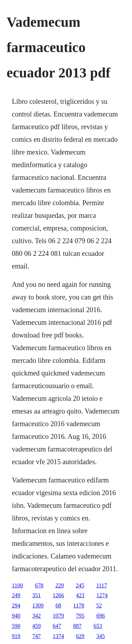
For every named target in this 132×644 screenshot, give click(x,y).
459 (37, 626)
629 (80, 636)
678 (39, 585)
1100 (17, 585)
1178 (79, 605)
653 (98, 626)
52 (99, 605)
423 (80, 595)
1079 (58, 616)
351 (37, 595)
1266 (58, 595)
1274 (102, 595)
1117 (102, 585)
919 (16, 636)
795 (80, 616)
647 (57, 626)
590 (16, 626)
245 (80, 585)
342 (37, 616)
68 (58, 605)
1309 (38, 605)
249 (16, 595)
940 (16, 616)
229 (59, 585)
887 (77, 626)
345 (101, 636)
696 (101, 616)
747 (37, 636)
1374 (58, 636)
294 (16, 605)
